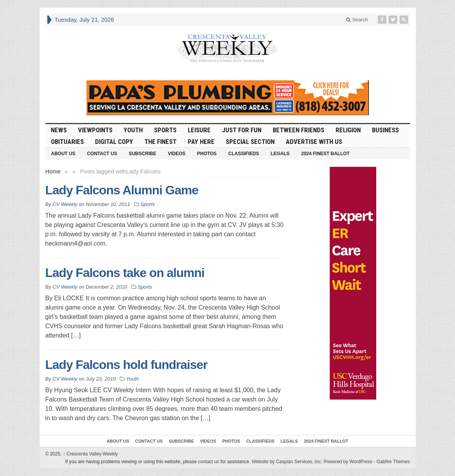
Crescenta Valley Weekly (90, 454)
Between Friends (298, 130)
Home (53, 171)
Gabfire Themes (393, 462)
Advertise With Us (314, 142)
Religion (348, 130)
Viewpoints (95, 130)
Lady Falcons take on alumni (125, 273)
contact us (208, 462)
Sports (165, 130)
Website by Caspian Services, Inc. (287, 462)
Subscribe (143, 154)
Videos (177, 154)
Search (357, 20)
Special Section (250, 142)
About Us (63, 154)
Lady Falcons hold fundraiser (126, 365)
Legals (280, 154)
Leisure (199, 130)
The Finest (160, 142)
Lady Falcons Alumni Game (122, 190)
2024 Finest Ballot (325, 154)
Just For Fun (242, 130)
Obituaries (67, 142)
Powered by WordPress (348, 462)
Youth (133, 130)
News (59, 130)
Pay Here (201, 142)
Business (385, 130)
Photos (207, 154)
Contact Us (102, 154)
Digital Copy (114, 142)
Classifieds (243, 154)
